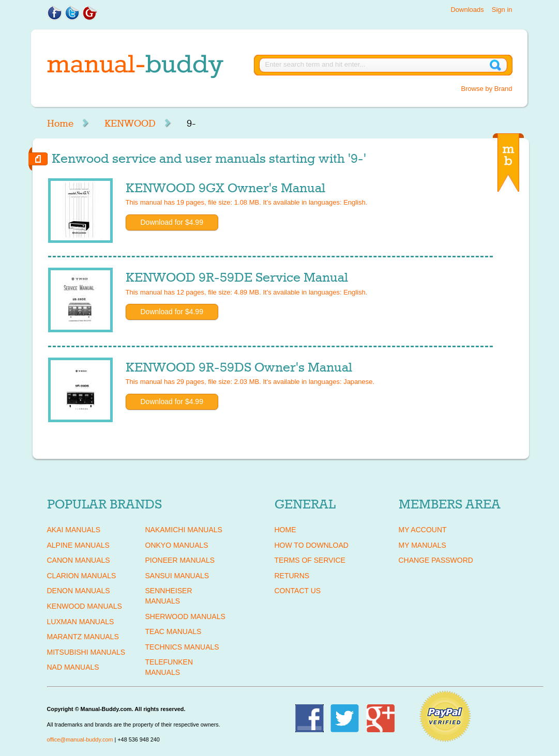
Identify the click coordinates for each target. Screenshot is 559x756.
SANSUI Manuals (177, 576)
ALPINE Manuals (78, 545)
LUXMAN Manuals (81, 622)
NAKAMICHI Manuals (184, 530)
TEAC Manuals (173, 631)
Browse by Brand (487, 89)
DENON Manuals (79, 591)
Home (60, 124)
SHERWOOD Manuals (185, 616)
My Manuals (422, 545)
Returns (292, 576)
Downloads (467, 10)
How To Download (312, 545)
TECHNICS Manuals (182, 647)
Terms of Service (310, 560)
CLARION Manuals (82, 576)
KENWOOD (130, 124)
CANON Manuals (79, 560)
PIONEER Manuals (180, 560)
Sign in (502, 10)
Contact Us (298, 591)
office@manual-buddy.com (80, 739)
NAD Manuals (73, 667)
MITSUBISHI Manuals (86, 652)
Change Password (436, 560)
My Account (423, 530)
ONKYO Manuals (177, 545)
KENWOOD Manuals (85, 606)
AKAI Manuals (74, 530)
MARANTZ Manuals (83, 637)
